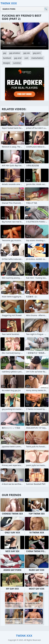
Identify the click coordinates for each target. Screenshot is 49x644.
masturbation (37, 58)
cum (26, 58)
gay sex (27, 53)
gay (5, 53)
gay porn (37, 53)
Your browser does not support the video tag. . (24, 36)
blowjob (7, 63)
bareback (7, 58)
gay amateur (15, 53)
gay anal (18, 58)
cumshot (17, 63)
